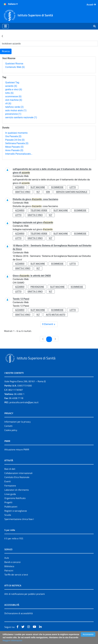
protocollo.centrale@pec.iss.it (24, 402)
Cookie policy (11, 430)
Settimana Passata (17, 143)
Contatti (8, 426)
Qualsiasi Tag (12, 82)
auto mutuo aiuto (16, 110)
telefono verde (14, 107)
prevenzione (13, 114)
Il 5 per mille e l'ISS (14, 538)
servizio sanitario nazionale (21, 117)
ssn (48, 192)
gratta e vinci (14, 89)
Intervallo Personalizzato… (19, 154)
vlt (8, 103)
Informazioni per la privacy (17, 422)
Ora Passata (13, 136)
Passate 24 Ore (15, 140)
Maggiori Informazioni (12, 641)
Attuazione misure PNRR (17, 449)
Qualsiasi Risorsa (14, 64)
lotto (9, 93)
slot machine (14, 100)
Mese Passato (14, 147)
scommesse (13, 96)
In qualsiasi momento (16, 133)
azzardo (11, 86)
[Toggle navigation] (6, 26)
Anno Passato (14, 150)
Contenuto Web (15, 67)
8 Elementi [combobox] (50, 324)
